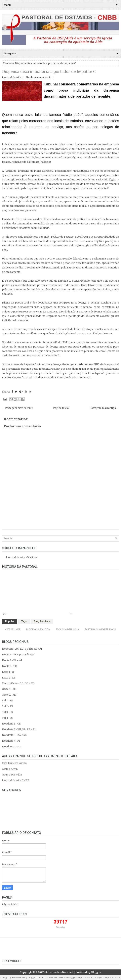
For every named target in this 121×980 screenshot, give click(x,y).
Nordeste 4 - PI (11, 741)
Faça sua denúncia (67, 630)
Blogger (96, 972)
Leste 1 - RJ (8, 672)
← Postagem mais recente (17, 408)
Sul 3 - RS (7, 712)
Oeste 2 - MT (9, 695)
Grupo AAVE (10, 769)
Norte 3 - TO (10, 666)
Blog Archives (42, 621)
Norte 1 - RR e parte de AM (18, 654)
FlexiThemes (19, 978)
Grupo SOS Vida (12, 775)
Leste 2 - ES (9, 678)
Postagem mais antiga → (104, 408)
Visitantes (60, 927)
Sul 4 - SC (7, 718)
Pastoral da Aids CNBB (16, 780)
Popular (10, 621)
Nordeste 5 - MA (12, 747)
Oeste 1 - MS (9, 689)
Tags (24, 621)
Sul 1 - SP (7, 700)
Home (7, 63)
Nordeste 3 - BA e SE (14, 735)
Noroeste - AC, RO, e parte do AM (22, 649)
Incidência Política (38, 630)
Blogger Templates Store (107, 978)
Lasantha (52, 978)
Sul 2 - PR (7, 706)
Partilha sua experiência (100, 630)
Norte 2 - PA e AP (12, 660)
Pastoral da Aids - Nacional (22, 557)
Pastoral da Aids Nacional (58, 972)
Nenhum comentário (39, 77)
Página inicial (61, 408)
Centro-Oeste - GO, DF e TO (18, 683)
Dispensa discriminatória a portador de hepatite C (49, 71)
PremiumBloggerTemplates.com (75, 978)
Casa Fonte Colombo (14, 763)
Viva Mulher (13, 630)
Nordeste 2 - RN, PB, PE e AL (19, 729)
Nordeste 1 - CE (11, 724)
